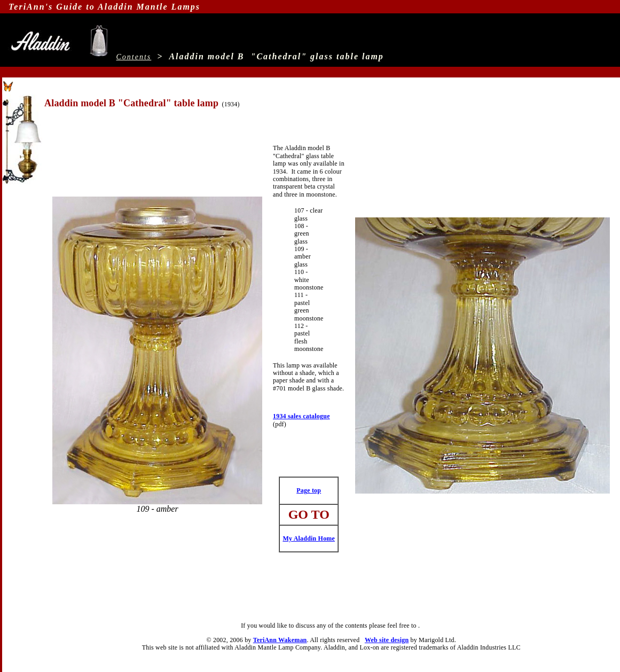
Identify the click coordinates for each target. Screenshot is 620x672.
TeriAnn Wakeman (280, 640)
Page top (309, 490)
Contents (134, 57)
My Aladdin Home (309, 538)
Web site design (387, 640)
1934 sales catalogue (301, 416)
